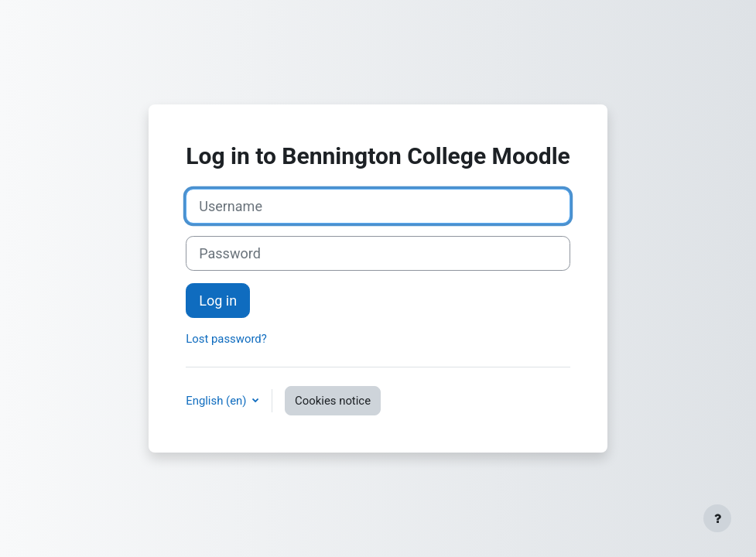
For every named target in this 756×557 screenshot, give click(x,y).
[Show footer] (717, 518)
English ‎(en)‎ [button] (217, 401)
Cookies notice (333, 401)
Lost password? (226, 339)
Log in (218, 301)
